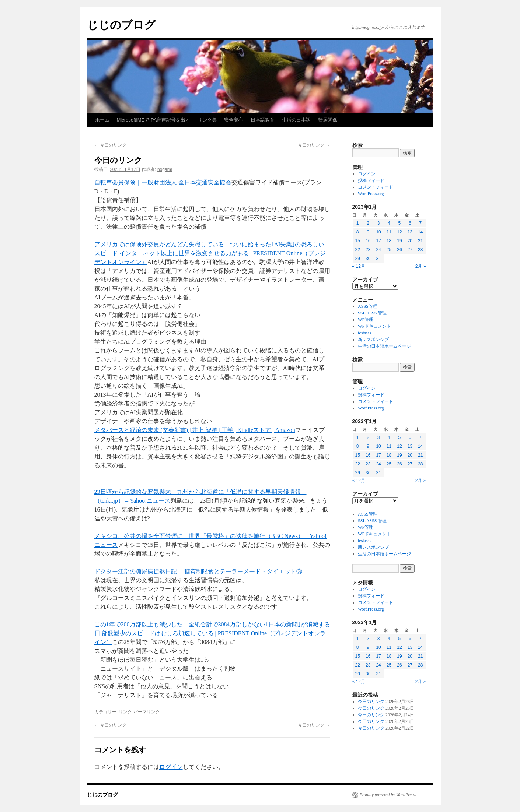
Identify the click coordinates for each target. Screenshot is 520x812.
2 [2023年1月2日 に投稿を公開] (368, 223)
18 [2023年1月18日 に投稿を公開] (389, 241)
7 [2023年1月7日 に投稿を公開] (420, 223)
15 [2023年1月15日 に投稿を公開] (358, 241)
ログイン (171, 767)
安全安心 (234, 120)
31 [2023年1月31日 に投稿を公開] (378, 259)
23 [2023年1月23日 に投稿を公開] (368, 250)
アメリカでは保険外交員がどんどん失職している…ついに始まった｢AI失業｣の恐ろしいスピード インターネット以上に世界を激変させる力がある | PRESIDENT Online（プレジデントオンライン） (210, 253)
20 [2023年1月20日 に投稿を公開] (410, 241)
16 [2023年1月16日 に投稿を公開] (368, 241)
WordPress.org (371, 194)
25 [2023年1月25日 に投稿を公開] (389, 250)
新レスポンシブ (373, 340)
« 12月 (359, 266)
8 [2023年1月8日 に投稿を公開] (358, 232)
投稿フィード (371, 180)
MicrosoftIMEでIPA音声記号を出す (154, 120)
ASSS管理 (368, 306)
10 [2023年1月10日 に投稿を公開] (378, 232)
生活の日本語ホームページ (384, 346)
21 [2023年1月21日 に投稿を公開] (420, 241)
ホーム (102, 120)
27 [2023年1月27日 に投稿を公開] (410, 250)
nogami (165, 169)
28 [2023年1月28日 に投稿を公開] (420, 250)
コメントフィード (376, 187)
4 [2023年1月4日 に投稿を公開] (389, 223)
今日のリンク (110, 145)
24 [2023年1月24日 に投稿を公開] (378, 250)
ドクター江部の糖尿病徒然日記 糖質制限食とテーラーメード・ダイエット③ (198, 571)
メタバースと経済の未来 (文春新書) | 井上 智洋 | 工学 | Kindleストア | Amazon (195, 430)
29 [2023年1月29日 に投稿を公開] (358, 259)
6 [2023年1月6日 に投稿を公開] (410, 223)
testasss (364, 333)
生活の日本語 (296, 120)
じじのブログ (121, 25)
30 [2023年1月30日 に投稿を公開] (368, 259)
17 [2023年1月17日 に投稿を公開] (378, 241)
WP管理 (366, 320)
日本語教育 (263, 120)
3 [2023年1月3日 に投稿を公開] (379, 223)
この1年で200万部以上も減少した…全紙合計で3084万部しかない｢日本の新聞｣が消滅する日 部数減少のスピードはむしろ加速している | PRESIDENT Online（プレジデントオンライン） (212, 633)
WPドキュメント (374, 326)
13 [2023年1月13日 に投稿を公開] (410, 232)
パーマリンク (147, 712)
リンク (125, 712)
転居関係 (328, 120)
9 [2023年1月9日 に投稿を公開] (368, 232)
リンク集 (207, 120)
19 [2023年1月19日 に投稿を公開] (399, 241)
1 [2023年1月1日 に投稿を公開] (358, 223)
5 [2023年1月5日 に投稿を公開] (400, 223)
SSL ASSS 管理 (372, 313)
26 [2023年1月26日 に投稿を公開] (399, 250)
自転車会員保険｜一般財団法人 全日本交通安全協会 (163, 182)
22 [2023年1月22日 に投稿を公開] (358, 250)
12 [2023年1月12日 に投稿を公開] (399, 232)
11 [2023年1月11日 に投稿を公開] (389, 232)
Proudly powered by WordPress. (388, 795)
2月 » (421, 266)
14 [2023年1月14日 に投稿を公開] (420, 232)
